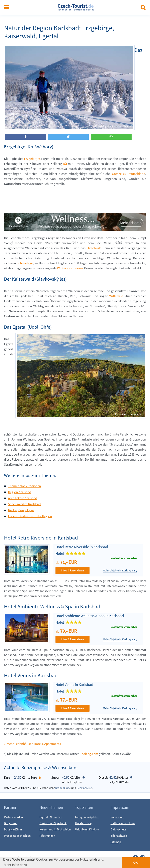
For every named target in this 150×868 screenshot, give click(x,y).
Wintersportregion (70, 268)
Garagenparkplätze (87, 817)
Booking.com (89, 754)
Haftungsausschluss (123, 823)
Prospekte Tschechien (17, 836)
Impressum (117, 817)
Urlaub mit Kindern (87, 829)
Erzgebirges (32, 159)
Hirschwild (94, 248)
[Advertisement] (77, 199)
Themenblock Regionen (24, 486)
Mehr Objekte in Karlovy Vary (120, 571)
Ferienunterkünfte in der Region (30, 516)
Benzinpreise (84, 788)
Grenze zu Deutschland (129, 174)
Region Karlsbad (20, 492)
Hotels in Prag (84, 823)
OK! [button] (136, 863)
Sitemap (116, 842)
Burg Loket (11, 823)
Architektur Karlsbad (23, 498)
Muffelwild (116, 296)
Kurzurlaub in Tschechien (55, 829)
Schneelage (25, 263)
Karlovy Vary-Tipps (21, 510)
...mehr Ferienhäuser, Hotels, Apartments (32, 744)
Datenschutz (118, 829)
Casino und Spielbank (53, 823)
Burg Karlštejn (13, 829)
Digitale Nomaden (51, 817)
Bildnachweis (119, 836)
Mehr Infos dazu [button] (15, 865)
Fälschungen (47, 836)
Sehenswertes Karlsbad (24, 504)
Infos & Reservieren (72, 570)
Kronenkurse (63, 788)
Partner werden (13, 817)
